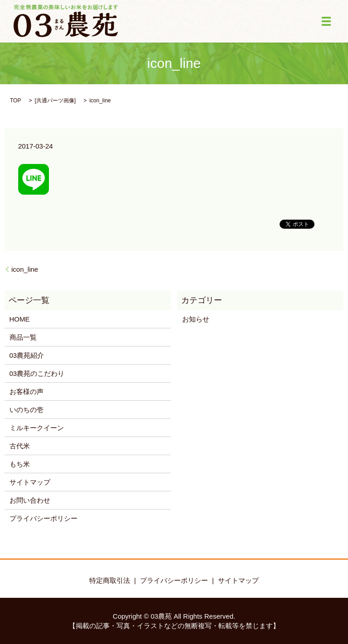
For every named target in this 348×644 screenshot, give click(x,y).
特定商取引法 (110, 580)
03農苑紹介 (27, 355)
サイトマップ (30, 482)
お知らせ (196, 319)
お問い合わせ (30, 500)
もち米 (20, 464)
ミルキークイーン (37, 428)
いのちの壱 (27, 410)
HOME (20, 319)
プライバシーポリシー (43, 518)
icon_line (25, 269)
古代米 (20, 446)
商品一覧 (23, 337)
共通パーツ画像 (55, 101)
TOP (15, 101)
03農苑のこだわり (37, 373)
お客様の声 (27, 392)
